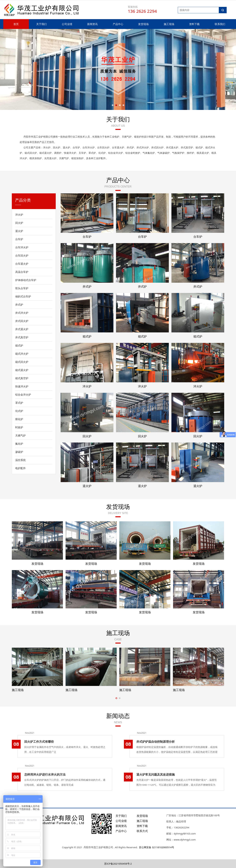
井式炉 (19, 305)
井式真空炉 (22, 337)
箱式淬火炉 (22, 354)
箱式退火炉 (22, 370)
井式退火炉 (22, 329)
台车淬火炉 (22, 247)
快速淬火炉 (22, 386)
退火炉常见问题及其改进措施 (156, 774)
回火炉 (19, 223)
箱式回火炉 (22, 362)
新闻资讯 (92, 24)
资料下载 (194, 24)
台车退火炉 (22, 264)
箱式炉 (19, 345)
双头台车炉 (22, 288)
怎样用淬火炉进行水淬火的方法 (45, 774)
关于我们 (41, 24)
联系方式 (142, 831)
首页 (16, 24)
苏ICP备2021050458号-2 (118, 864)
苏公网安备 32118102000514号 (157, 847)
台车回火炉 (22, 256)
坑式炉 (19, 411)
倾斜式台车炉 (23, 296)
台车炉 (19, 239)
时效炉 (19, 427)
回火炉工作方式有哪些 (39, 742)
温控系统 (20, 460)
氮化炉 (19, 444)
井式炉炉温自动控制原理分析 (156, 742)
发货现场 (143, 24)
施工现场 (169, 24)
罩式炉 (19, 403)
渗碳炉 (19, 452)
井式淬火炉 (22, 313)
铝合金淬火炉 (23, 395)
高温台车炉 (22, 272)
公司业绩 (67, 24)
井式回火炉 (22, 321)
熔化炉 (19, 419)
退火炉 (19, 231)
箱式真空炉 (22, 378)
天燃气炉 (20, 435)
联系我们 (220, 24)
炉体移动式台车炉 (26, 280)
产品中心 (118, 24)
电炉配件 (20, 468)
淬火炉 (19, 215)
